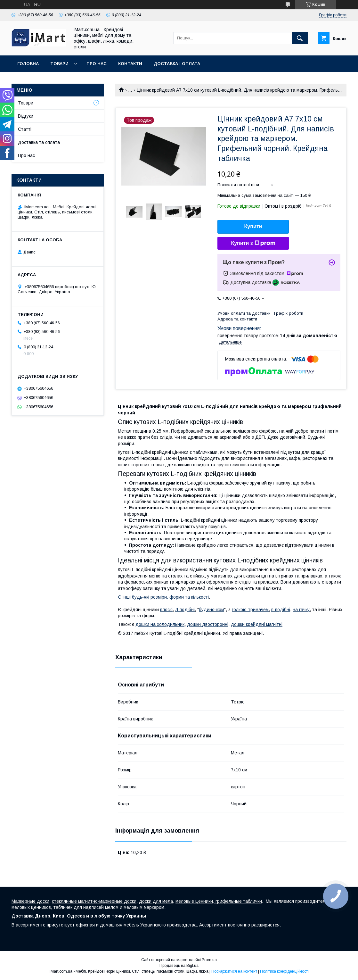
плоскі (166, 610)
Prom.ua (209, 960)
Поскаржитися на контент (234, 971)
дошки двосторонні (208, 624)
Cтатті (25, 129)
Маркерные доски (30, 901)
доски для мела (156, 901)
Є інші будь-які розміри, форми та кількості (163, 597)
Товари (59, 64)
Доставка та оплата (39, 142)
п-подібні (281, 610)
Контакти (130, 64)
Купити (253, 226)
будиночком (212, 610)
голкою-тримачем (250, 610)
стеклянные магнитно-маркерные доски (94, 901)
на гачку (301, 610)
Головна (28, 64)
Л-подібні (185, 610)
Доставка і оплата (177, 64)
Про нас (97, 64)
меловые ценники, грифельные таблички (219, 901)
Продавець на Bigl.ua (179, 966)
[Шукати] (300, 38)
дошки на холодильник (160, 624)
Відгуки (26, 116)
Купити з (253, 243)
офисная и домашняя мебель (107, 925)
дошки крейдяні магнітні (257, 624)
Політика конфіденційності (284, 971)
